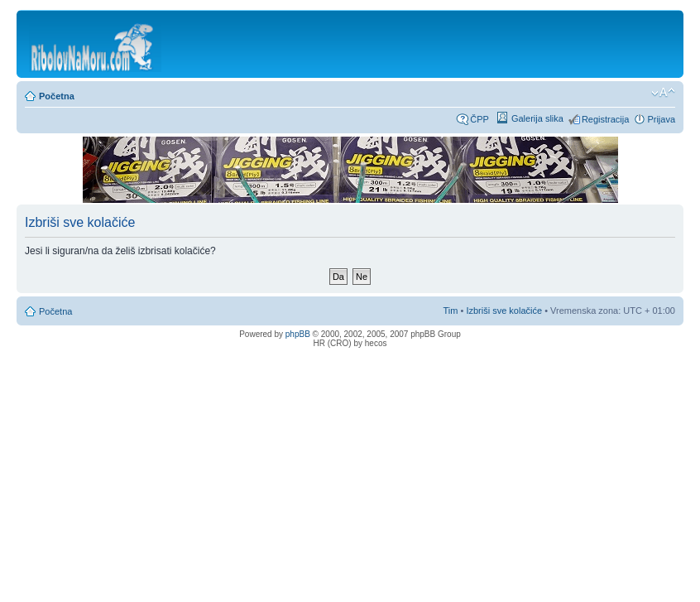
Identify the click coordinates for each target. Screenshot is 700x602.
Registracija (605, 119)
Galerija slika (537, 118)
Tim (451, 311)
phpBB (298, 334)
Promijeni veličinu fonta (663, 93)
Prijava (661, 119)
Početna (57, 96)
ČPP (479, 119)
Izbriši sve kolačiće (504, 311)
